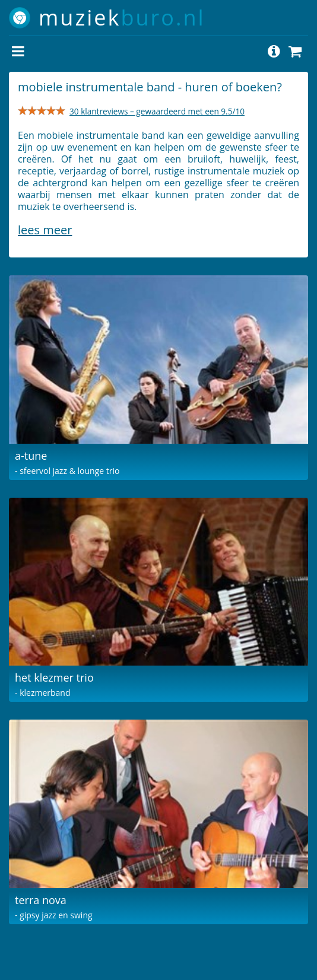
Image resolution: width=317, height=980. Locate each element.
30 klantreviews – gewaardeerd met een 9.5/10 (157, 111)
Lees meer (45, 230)
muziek (122, 17)
